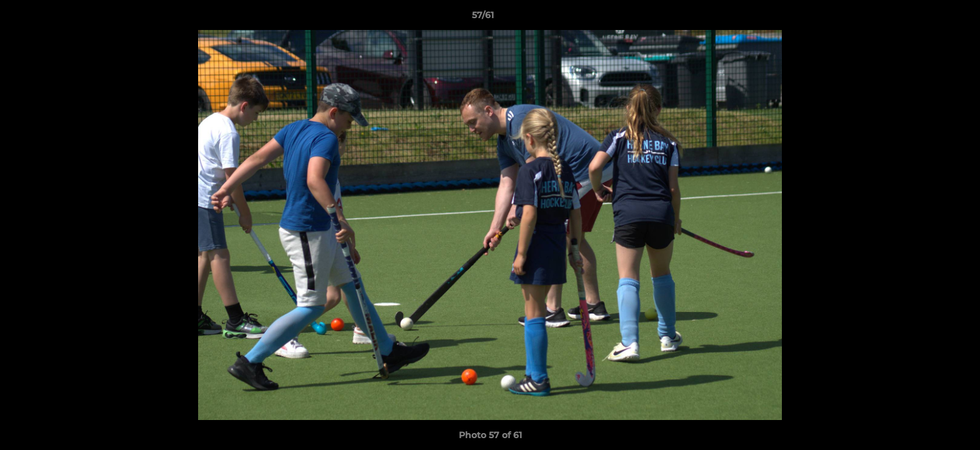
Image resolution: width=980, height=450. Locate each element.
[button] (927, 18)
